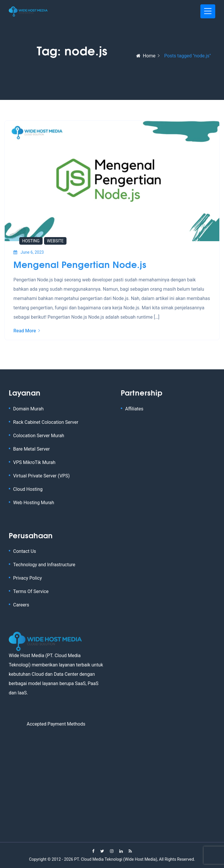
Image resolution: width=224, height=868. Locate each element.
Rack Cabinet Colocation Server (46, 422)
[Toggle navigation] (208, 11)
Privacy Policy (28, 578)
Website (55, 241)
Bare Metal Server (32, 449)
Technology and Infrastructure (44, 565)
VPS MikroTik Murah (34, 462)
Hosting (31, 241)
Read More (27, 331)
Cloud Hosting (28, 489)
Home (146, 56)
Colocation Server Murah (39, 436)
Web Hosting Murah (34, 503)
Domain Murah (28, 409)
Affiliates (134, 409)
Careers (21, 605)
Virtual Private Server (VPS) (41, 476)
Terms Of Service (31, 591)
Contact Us (25, 551)
